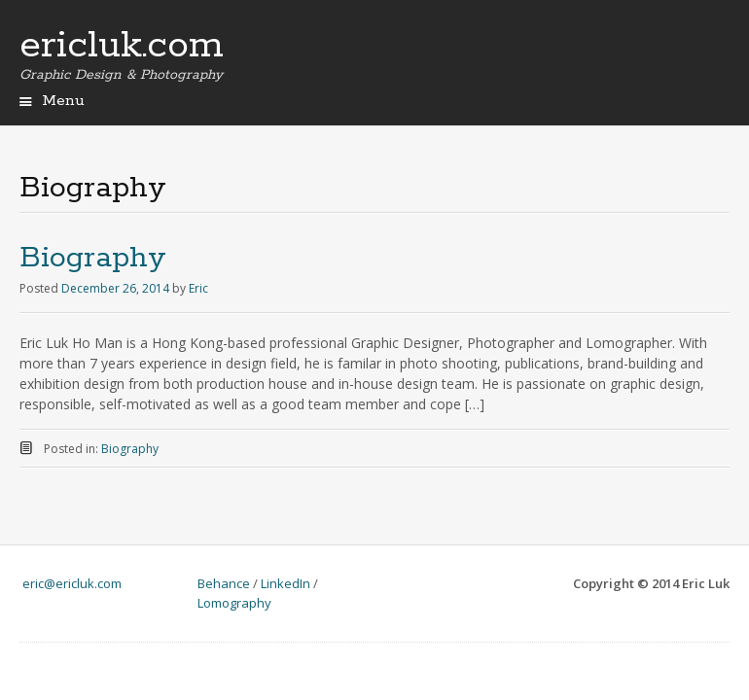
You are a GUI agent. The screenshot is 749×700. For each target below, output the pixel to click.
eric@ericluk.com (72, 583)
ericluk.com (122, 46)
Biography (93, 258)
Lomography (234, 603)
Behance (224, 583)
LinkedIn (285, 583)
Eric (198, 288)
